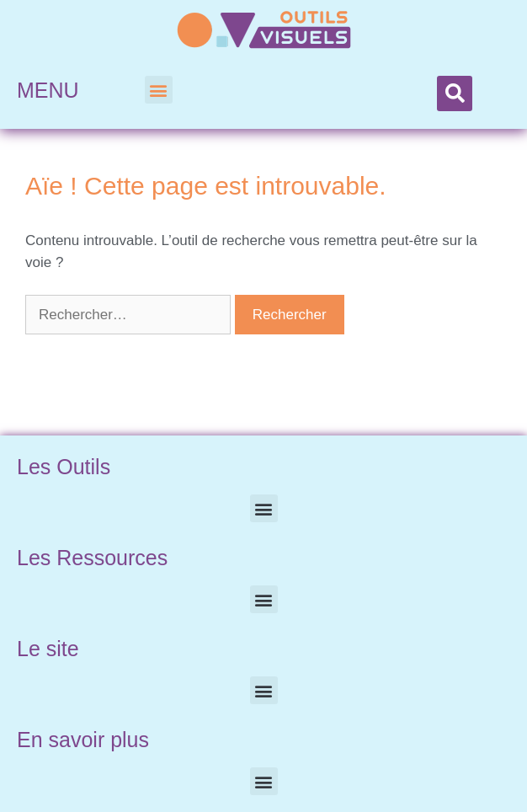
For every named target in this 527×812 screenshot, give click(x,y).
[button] (159, 90)
